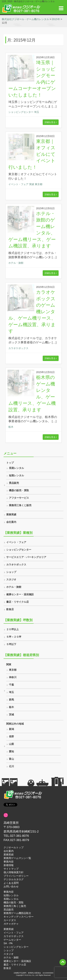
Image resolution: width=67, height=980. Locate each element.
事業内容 (9, 862)
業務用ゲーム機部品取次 (17, 913)
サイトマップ (11, 869)
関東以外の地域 (15, 724)
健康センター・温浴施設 (20, 594)
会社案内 (11, 522)
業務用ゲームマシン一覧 (17, 858)
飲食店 (10, 609)
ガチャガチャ (11, 924)
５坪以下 (11, 644)
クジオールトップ (14, 847)
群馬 (11, 700)
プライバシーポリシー (16, 876)
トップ (10, 463)
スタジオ (11, 579)
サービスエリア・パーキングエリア (26, 557)
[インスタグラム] (6, 815)
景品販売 (14, 483)
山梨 (11, 744)
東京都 (39, 184)
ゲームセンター (12, 940)
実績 (32, 184)
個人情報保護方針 (14, 872)
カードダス (10, 920)
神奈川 (13, 677)
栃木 (11, 427)
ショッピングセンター (21, 112)
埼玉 (37, 112)
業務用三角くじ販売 (20, 505)
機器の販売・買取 (19, 490)
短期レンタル (16, 475)
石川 (11, 766)
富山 (11, 759)
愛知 (11, 751)
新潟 (11, 729)
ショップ (11, 572)
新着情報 (9, 865)
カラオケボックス (18, 348)
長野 (11, 737)
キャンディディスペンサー (19, 917)
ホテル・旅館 (16, 263)
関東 (9, 664)
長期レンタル (16, 468)
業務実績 (11, 514)
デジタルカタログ (14, 879)
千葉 (11, 685)
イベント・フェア (18, 184)
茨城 (11, 715)
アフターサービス (19, 498)
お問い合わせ (11, 886)
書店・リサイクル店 (18, 602)
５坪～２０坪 (14, 637)
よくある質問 (11, 883)
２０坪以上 (13, 629)
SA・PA (8, 943)
